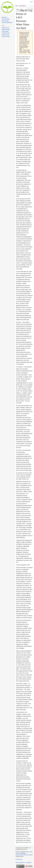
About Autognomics (20, 863)
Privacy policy (19, 859)
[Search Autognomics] (30, 9)
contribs (26, 35)
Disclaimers (29, 863)
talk (23, 35)
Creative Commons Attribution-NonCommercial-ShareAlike (24, 853)
